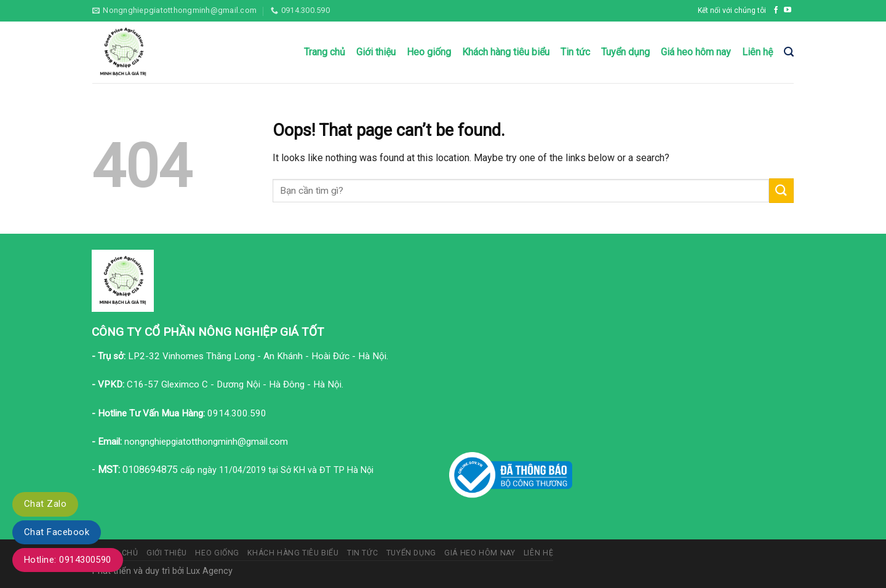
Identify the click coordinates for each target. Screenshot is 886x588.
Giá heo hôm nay (696, 52)
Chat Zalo (45, 504)
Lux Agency (210, 571)
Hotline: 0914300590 (68, 560)
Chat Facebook (57, 532)
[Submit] (781, 190)
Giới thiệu (376, 52)
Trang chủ (325, 52)
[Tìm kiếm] (789, 52)
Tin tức (575, 52)
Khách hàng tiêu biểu (506, 52)
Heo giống (429, 52)
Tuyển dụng (625, 52)
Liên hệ (757, 52)
